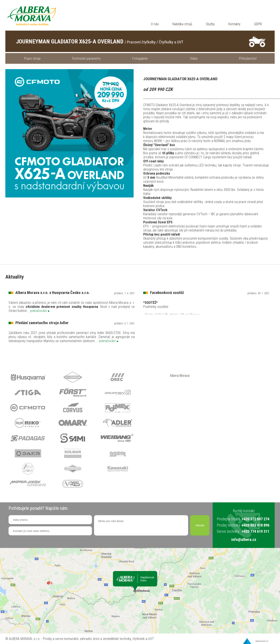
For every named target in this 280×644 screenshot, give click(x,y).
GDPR (258, 24)
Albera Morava (180, 376)
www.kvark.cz (262, 641)
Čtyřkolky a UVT (171, 42)
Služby (210, 24)
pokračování (40, 311)
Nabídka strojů (182, 24)
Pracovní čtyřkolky (141, 42)
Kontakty (234, 24)
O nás (155, 24)
